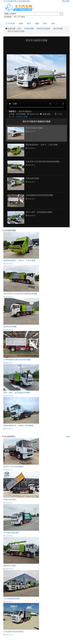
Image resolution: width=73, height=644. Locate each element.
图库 (29, 24)
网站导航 (66, 1)
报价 (53, 24)
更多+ (69, 437)
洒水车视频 (58, 29)
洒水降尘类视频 (43, 29)
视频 (37, 24)
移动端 (27, 1)
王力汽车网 (8, 1)
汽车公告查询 (18, 1)
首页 (19, 29)
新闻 (21, 24)
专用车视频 (29, 29)
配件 (45, 24)
